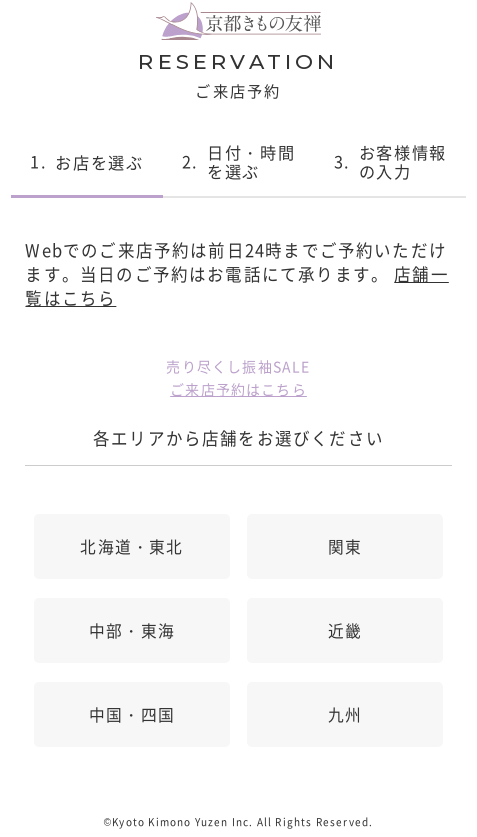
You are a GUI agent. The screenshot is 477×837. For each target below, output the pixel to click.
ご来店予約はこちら (238, 389)
